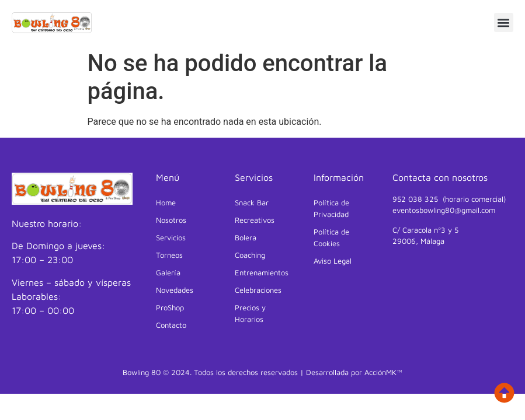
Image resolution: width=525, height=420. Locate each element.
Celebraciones (258, 290)
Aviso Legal (333, 261)
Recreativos (255, 220)
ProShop (170, 307)
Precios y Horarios (250, 313)
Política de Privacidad (331, 208)
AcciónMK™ (383, 372)
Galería (168, 272)
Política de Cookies (331, 237)
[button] (504, 22)
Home (166, 202)
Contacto (171, 325)
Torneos (169, 255)
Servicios (174, 237)
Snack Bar (252, 202)
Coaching (250, 255)
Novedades (175, 290)
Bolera (246, 237)
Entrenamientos (262, 272)
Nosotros (171, 220)
